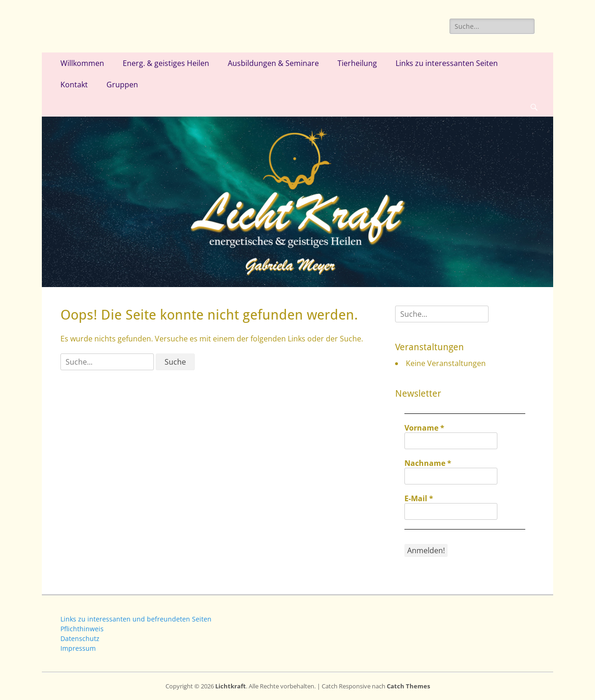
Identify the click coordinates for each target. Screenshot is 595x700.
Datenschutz (80, 638)
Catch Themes (408, 686)
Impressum (78, 648)
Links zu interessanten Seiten (447, 63)
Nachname (428, 463)
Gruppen (122, 85)
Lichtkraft (231, 686)
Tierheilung (357, 63)
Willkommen (82, 63)
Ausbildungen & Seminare (273, 63)
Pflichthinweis (82, 629)
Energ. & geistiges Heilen (166, 63)
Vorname (424, 428)
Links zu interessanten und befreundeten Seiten (136, 619)
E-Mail (419, 498)
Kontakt (74, 85)
